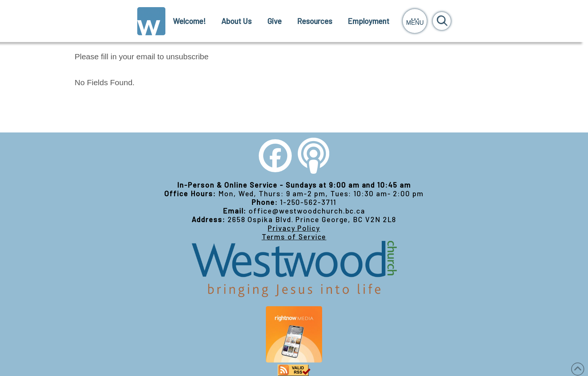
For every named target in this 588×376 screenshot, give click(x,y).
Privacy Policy (294, 228)
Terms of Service (294, 237)
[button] (415, 21)
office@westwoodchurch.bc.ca (307, 211)
